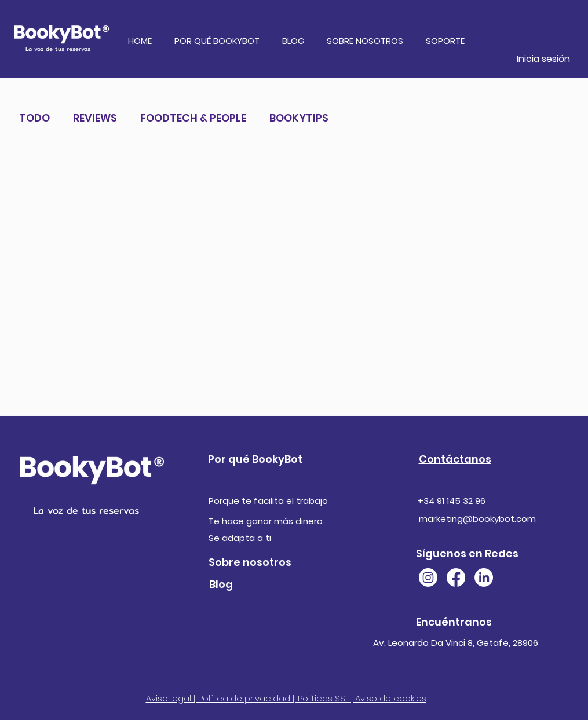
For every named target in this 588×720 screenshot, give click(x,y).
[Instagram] (428, 578)
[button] (219, 41)
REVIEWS (95, 118)
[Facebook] (456, 578)
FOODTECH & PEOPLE (193, 118)
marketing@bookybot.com (477, 519)
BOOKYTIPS (299, 118)
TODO (34, 118)
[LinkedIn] (484, 578)
